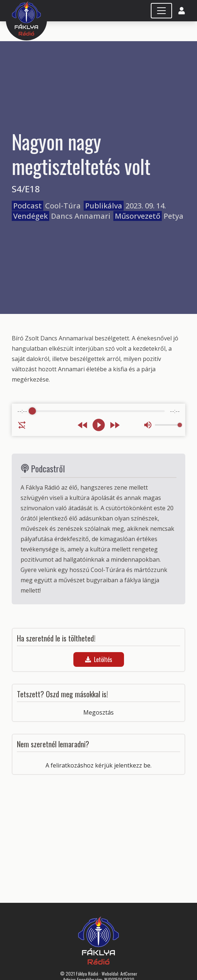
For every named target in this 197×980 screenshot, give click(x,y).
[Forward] (115, 425)
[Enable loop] (22, 425)
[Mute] (148, 425)
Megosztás (98, 712)
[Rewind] (83, 425)
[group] (98, 420)
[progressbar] (98, 411)
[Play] (99, 425)
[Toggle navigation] (161, 11)
